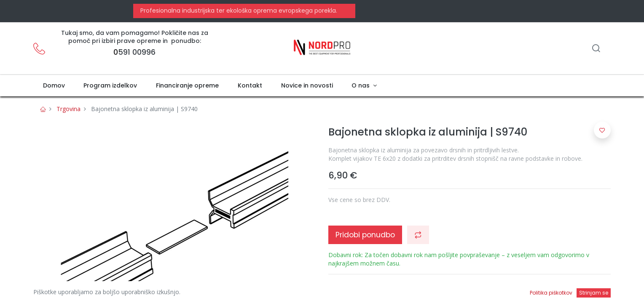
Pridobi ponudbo (365, 235)
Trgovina (68, 109)
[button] (418, 235)
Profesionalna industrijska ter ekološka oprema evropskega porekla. (238, 11)
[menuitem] (54, 86)
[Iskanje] (596, 49)
